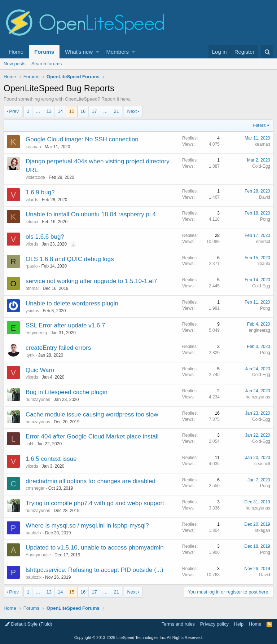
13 (49, 111)
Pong (265, 219)
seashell (262, 464)
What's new (79, 52)
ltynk (30, 355)
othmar (32, 288)
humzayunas (38, 400)
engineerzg (36, 333)
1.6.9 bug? (40, 192)
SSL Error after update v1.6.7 (65, 325)
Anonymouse (38, 555)
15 (71, 111)
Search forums (47, 64)
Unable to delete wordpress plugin (72, 303)
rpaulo (32, 266)
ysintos (32, 311)
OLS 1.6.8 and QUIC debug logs (70, 259)
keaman (33, 147)
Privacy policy (214, 624)
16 (83, 111)
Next (132, 111)
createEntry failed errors (58, 348)
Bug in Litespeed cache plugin (67, 392)
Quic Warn (40, 370)
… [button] (38, 111)
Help (239, 624)
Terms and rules (178, 624)
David (265, 197)
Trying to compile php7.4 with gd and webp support (95, 503)
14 (60, 111)
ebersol (263, 242)
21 (116, 111)
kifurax (32, 222)
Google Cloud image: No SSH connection (82, 139)
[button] (98, 52)
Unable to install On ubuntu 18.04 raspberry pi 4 (91, 214)
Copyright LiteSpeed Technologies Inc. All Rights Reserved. (138, 638)
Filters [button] (260, 125)
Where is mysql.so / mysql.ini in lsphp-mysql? (87, 526)
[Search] (267, 52)
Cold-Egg (261, 166)
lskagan (263, 530)
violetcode (35, 177)
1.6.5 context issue (51, 459)
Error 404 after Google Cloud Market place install (92, 436)
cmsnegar (35, 488)
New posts (15, 64)
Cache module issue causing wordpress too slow (92, 414)
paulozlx (34, 533)
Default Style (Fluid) (29, 624)
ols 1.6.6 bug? (45, 237)
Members (118, 52)
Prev (14, 111)
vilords (32, 200)
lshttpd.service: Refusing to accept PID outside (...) (94, 570)
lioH (29, 444)
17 (94, 111)
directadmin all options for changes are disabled (91, 481)
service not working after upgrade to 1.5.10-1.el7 (91, 281)
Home (16, 52)
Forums (44, 52)
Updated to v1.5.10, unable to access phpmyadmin (95, 548)
